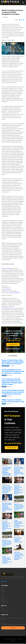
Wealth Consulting (6, 268)
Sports (3, 593)
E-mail (2, 623)
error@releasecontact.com (8, 308)
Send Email (7, 289)
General (3, 598)
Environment (4, 600)
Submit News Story (13, 344)
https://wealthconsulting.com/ (13, 293)
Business (3, 591)
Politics (3, 589)
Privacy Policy (4, 611)
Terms (3, 609)
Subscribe (13, 628)
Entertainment (4, 602)
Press (2, 595)
